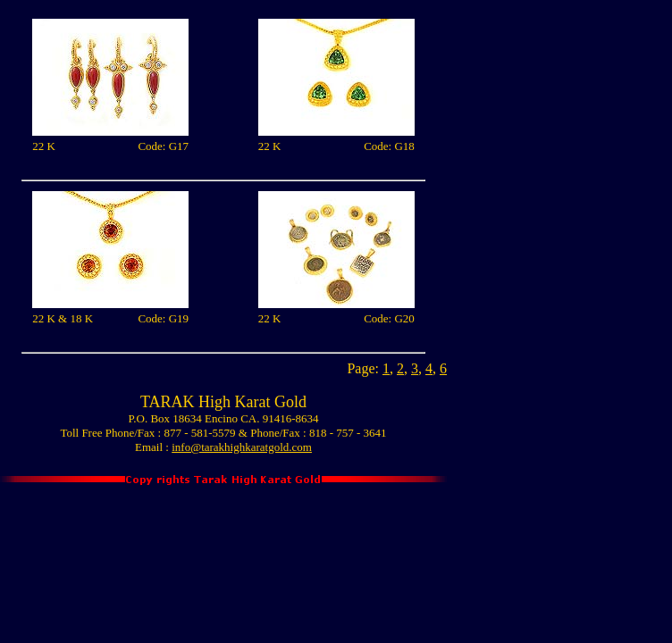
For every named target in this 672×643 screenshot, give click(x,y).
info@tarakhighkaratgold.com (242, 447)
